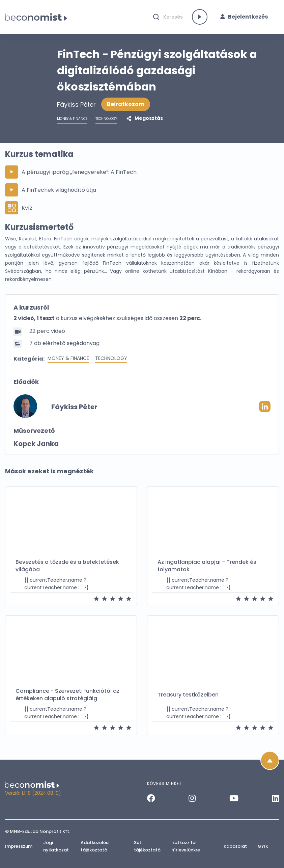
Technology (111, 358)
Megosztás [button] (148, 118)
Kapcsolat (235, 846)
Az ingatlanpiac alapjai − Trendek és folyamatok (207, 566)
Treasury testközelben (188, 695)
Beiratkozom (126, 104)
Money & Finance (68, 358)
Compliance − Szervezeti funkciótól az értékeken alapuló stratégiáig (67, 695)
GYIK (263, 846)
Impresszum (19, 846)
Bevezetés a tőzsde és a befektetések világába (67, 566)
